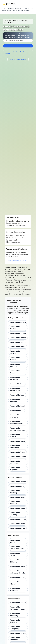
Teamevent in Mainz (17, 577)
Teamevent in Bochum (18, 338)
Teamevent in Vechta (17, 528)
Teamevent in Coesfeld (15, 352)
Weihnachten (7, 11)
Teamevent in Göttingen (15, 561)
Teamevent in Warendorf (15, 462)
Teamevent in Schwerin (15, 583)
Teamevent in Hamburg (15, 492)
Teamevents (19, 8)
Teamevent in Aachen (18, 322)
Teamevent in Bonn (17, 342)
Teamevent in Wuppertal (15, 469)
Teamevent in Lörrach (18, 633)
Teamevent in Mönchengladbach (17, 423)
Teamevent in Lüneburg (15, 514)
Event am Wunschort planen (17, 261)
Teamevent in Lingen (17, 508)
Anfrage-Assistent (24, 11)
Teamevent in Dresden (15, 541)
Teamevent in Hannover (15, 503)
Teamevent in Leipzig (18, 566)
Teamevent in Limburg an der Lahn (18, 572)
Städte (15, 11)
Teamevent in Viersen (18, 457)
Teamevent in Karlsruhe (15, 621)
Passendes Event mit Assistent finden (16, 53)
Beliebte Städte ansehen (18, 59)
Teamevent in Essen (17, 384)
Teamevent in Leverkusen (15, 416)
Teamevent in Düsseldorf (15, 378)
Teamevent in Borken (18, 347)
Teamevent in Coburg (18, 602)
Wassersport (29, 8)
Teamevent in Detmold (15, 359)
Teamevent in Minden (18, 519)
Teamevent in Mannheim (15, 639)
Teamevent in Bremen (18, 482)
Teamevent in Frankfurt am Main (17, 548)
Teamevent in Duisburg (15, 372)
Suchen (18, 46)
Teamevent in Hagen (17, 395)
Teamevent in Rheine (18, 452)
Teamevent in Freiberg (15, 554)
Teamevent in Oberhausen (15, 447)
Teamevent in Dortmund (15, 365)
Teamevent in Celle (17, 486)
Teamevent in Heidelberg (15, 615)
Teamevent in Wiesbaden (15, 590)
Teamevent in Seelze (17, 524)
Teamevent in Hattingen (15, 400)
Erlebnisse (10, 8)
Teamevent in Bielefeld (15, 328)
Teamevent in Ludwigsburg (15, 628)
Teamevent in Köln (17, 410)
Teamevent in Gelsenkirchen (15, 389)
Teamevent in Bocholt (18, 333)
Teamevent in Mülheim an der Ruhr (18, 429)
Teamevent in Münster (15, 436)
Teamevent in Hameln (18, 497)
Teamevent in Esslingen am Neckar (17, 608)
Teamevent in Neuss (17, 441)
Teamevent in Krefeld (18, 406)
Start (4, 8)
